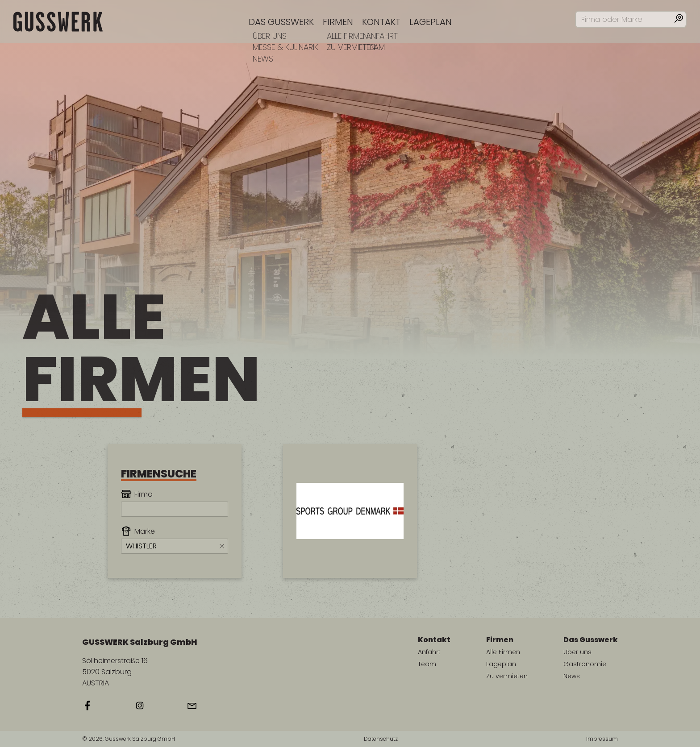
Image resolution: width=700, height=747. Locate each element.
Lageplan (431, 22)
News (572, 676)
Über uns (577, 652)
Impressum (602, 739)
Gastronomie (585, 664)
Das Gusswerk (281, 22)
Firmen (338, 22)
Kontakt (381, 22)
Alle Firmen (503, 652)
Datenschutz (381, 739)
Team (427, 664)
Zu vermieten (507, 676)
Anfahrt (429, 652)
